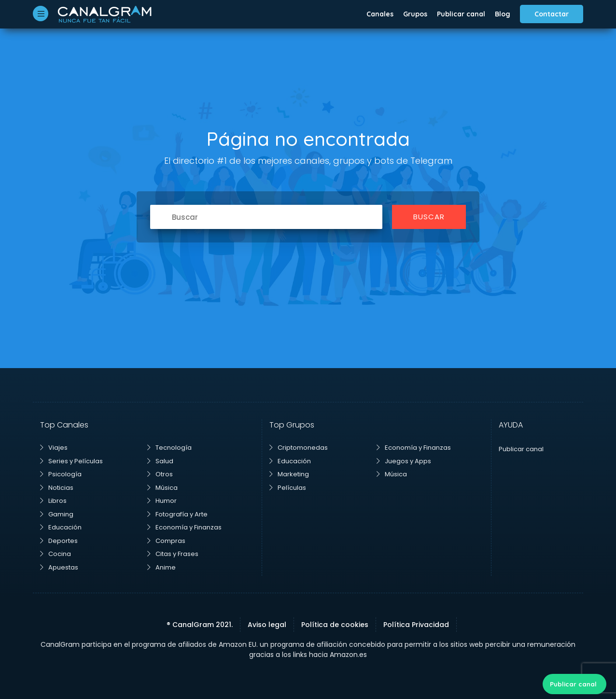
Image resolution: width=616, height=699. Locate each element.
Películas (288, 488)
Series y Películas (71, 461)
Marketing (289, 474)
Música (162, 488)
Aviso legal (267, 625)
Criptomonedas (299, 448)
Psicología (61, 474)
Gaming (57, 514)
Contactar (552, 14)
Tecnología (169, 448)
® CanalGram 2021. (200, 625)
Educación (61, 527)
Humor (162, 501)
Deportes (59, 541)
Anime (161, 567)
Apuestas (59, 567)
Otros (160, 474)
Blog (503, 14)
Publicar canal (461, 14)
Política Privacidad (416, 625)
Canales (380, 14)
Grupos (415, 14)
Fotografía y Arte (177, 514)
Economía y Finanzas (184, 527)
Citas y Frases (173, 554)
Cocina (56, 554)
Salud (160, 461)
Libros (53, 501)
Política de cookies (335, 625)
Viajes (54, 448)
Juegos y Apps (404, 461)
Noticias (57, 488)
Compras (166, 541)
